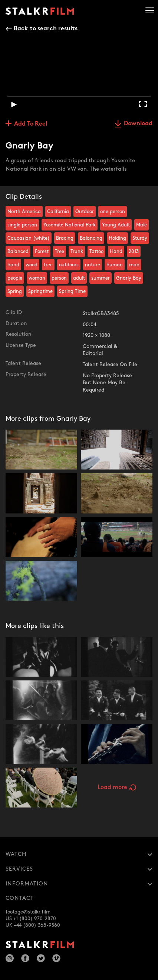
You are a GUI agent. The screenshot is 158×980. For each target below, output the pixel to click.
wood (32, 265)
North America (24, 212)
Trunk (77, 252)
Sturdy (140, 238)
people (15, 278)
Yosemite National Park (70, 225)
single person (22, 225)
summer (101, 278)
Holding (117, 238)
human (115, 265)
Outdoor (85, 212)
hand (13, 265)
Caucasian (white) (29, 238)
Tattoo (96, 252)
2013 (134, 252)
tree (48, 265)
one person (113, 212)
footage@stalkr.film (28, 912)
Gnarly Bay (129, 278)
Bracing (65, 238)
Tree (60, 252)
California (58, 212)
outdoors (69, 265)
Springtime (40, 291)
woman (37, 278)
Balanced (18, 252)
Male (141, 225)
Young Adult (116, 225)
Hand (116, 252)
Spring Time (72, 291)
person (59, 278)
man (134, 265)
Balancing (91, 238)
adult (79, 278)
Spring (15, 291)
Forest (42, 252)
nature (93, 265)
